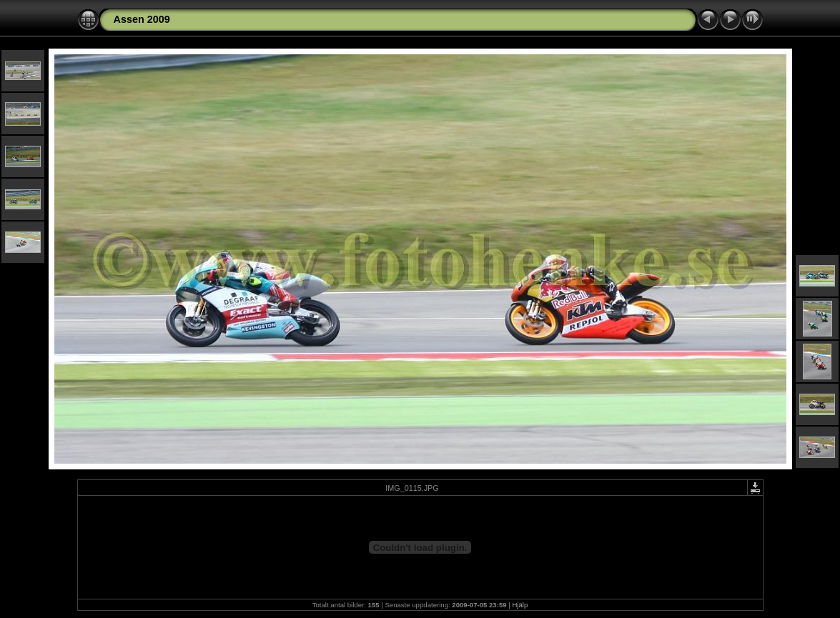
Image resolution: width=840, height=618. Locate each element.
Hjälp (520, 605)
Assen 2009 (142, 19)
